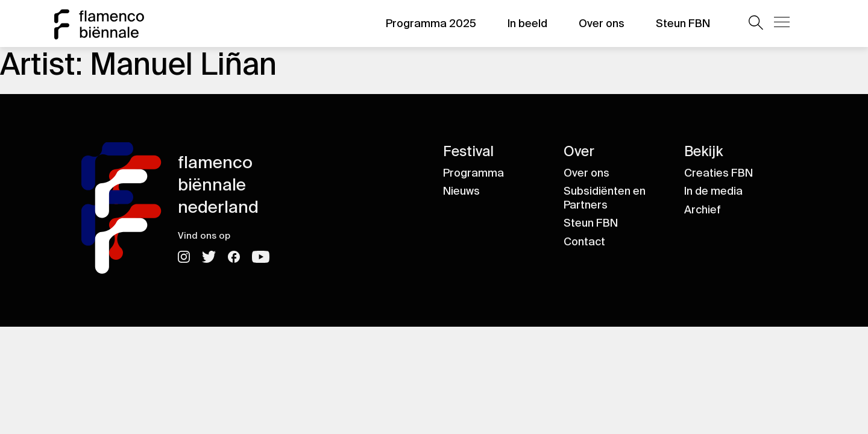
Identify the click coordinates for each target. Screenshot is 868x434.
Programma (473, 173)
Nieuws (461, 191)
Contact (584, 242)
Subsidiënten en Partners (605, 198)
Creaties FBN (719, 173)
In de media (713, 191)
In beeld (527, 24)
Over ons (602, 24)
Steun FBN (683, 24)
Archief (703, 210)
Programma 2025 (431, 24)
